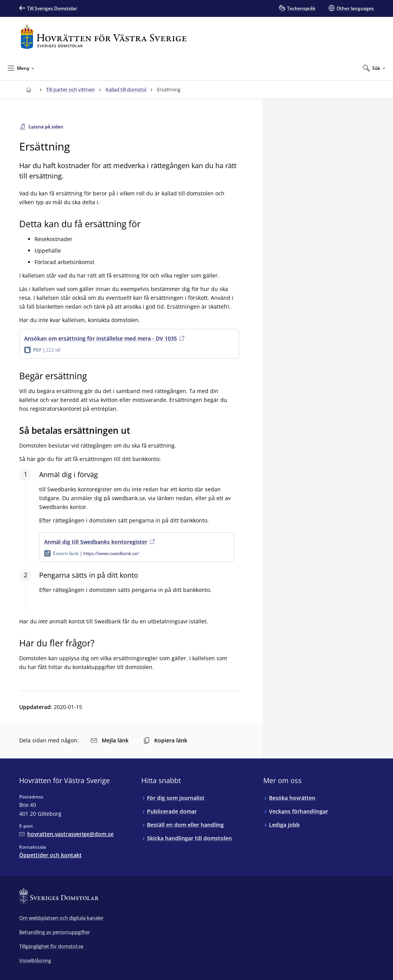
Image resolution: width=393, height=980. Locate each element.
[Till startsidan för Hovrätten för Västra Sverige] (103, 37)
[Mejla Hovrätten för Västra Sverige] (66, 834)
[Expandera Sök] (374, 68)
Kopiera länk (165, 740)
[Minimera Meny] (21, 68)
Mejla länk (110, 740)
